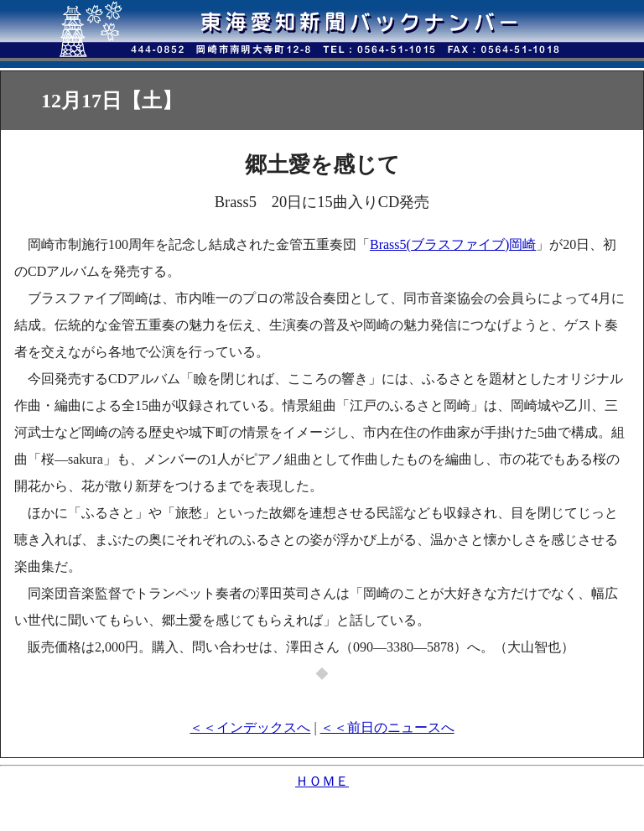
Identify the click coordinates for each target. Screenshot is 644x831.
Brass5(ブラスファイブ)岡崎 (453, 244)
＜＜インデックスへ (250, 727)
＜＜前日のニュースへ (387, 727)
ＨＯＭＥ (322, 781)
